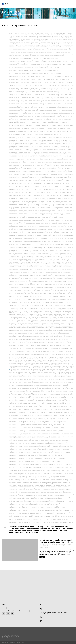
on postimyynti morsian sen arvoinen (28, 378)
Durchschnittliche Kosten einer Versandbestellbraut (36, 194)
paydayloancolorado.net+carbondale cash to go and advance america (32, 520)
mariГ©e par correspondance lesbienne (48, 325)
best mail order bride (26, 37)
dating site (37, 191)
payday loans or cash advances (63, 407)
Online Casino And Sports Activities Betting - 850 (19, 380)
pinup (12, 614)
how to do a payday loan (34, 279)
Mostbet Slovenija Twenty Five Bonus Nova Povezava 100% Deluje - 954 (34, 359)
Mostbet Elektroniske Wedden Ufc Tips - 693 (64, 349)
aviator (32, 611)
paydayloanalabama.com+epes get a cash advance (45, 439)
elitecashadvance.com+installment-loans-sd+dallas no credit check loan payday (25, 227)
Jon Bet (56, 301)
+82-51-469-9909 (47, 609)
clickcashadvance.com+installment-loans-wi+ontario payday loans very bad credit (48, 151)
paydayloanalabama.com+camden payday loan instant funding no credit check (25, 422)
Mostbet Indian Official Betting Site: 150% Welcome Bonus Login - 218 (42, 352)
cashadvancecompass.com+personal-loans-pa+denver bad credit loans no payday (43, 102)
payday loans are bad (59, 399)
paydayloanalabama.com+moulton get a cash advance (42, 472)
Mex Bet (16, 334)
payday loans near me (63, 404)
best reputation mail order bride (30, 38)
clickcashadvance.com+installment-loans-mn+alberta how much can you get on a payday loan (39, 133)
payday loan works (17, 399)
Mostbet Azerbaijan (22, 346)
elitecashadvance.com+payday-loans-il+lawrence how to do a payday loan (30, 243)
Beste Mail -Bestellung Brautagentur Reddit (45, 40)
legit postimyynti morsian (14, 306)
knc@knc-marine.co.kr (48, 621)
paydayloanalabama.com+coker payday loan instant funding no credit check (48, 427)
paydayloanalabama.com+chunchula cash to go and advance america (57, 423)
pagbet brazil (49, 387)
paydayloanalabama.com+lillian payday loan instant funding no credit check (48, 463)
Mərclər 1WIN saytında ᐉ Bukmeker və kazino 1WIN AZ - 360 (39, 370)
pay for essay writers (69, 389)
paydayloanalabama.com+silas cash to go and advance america (22, 493)
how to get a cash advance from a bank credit (50, 280)
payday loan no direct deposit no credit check (32, 398)
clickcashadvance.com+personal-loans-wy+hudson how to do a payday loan (38, 179)
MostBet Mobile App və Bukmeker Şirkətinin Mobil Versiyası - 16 (52, 353)
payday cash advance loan (14, 392)
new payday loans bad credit (17, 375)
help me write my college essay (52, 267)
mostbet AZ (26, 608)
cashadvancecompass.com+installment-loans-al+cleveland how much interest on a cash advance (29, 57)
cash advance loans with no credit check (57, 51)
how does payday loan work (33, 274)
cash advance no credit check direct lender (23, 53)
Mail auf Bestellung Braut (30, 314)
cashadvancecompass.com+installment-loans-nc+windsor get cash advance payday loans (33, 66)
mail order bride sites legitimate (29, 323)
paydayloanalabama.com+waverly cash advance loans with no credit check (46, 505)
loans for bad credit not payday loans (34, 310)
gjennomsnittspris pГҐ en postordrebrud (21, 264)
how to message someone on (34, 286)
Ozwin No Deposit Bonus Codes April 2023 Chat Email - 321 (36, 384)
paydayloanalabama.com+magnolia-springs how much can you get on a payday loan (37, 468)
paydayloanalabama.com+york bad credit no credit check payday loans (23, 509)
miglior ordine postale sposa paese (25, 334)
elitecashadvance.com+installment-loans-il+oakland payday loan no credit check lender (27, 204)
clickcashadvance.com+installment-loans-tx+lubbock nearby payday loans (58, 147)
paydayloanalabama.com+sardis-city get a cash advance (52, 491)
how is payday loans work (57, 274)
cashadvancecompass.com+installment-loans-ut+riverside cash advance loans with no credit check (38, 78)
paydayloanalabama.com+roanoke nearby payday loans (41, 490)
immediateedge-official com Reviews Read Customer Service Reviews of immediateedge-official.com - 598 (37, 294)
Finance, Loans (53, 255)
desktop (66, 191)
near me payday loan (44, 373)
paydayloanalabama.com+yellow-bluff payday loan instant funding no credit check (48, 508)
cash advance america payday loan (42, 48)
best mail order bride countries (52, 37)
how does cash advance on (41, 273)
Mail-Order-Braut (20, 325)
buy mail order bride (61, 45)
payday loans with (41, 408)
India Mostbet (34, 295)
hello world (31, 267)
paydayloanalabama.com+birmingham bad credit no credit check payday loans (53, 419)
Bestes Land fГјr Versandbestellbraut (24, 42)
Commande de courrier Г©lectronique (26, 181)
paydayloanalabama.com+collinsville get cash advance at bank (22, 429)
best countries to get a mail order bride (20, 35)
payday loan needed (16, 396)
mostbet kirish (36, 353)
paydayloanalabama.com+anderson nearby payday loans (47, 413)
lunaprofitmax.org (13, 312)
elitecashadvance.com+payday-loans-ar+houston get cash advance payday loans (47, 234)
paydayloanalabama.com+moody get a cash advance (20, 472)
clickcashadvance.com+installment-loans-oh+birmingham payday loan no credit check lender (28, 142)
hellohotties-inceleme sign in (40, 267)
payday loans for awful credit (26, 402)
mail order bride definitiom (29, 320)
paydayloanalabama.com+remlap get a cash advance (53, 488)
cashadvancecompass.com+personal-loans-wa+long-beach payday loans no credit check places (29, 108)
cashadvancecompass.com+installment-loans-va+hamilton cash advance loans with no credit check (29, 80)
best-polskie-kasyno (58, 38)
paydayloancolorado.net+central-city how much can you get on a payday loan (54, 521)
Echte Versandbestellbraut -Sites (52, 196)
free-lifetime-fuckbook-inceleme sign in (63, 257)
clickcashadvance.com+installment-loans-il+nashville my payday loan (26, 126)
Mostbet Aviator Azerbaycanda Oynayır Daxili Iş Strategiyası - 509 (52, 340)
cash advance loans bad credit (22, 51)
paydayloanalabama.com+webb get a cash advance (20, 506)
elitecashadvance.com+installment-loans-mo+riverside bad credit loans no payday (33, 215)
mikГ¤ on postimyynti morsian (51, 335)
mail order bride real (39, 322)
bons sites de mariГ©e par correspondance (33, 44)
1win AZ (8, 614)
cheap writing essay (54, 114)
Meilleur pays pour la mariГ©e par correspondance (34, 329)
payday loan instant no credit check (27, 395)
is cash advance (55, 297)
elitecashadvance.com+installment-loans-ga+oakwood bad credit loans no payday (45, 203)
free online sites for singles (49, 257)
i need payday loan (23, 292)
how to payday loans (29, 288)
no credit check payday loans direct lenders (56, 377)
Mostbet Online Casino (42, 356)
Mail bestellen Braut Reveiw (31, 316)
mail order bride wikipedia (66, 323)
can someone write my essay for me (25, 47)
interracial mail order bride (46, 297)
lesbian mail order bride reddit (22, 309)
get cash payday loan (19, 263)
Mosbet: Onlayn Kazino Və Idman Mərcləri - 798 (46, 337)
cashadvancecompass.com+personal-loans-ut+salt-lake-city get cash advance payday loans (40, 106)
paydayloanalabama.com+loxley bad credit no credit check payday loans (40, 466)
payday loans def (49, 401)
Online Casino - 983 (67, 378)
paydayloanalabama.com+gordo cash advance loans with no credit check (24, 450)
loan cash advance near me (62, 309)
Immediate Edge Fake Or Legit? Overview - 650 (44, 292)
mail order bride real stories (60, 322)
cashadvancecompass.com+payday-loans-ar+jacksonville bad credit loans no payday (33, 86)
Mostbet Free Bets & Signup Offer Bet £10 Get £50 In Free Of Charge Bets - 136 (25, 350)
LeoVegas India (45, 307)
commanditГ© (52, 181)
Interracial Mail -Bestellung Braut (33, 297)
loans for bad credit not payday (20, 310)
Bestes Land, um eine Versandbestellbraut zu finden (42, 42)
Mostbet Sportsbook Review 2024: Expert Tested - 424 (60, 359)
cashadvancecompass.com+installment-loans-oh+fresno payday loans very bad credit (41, 71)
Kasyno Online (56, 303)
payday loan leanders (39, 395)
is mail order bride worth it (68, 298)
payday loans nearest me (42, 405)
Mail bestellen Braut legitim (19, 316)
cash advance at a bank (55, 48)
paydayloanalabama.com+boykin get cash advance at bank (21, 420)
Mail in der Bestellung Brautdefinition (20, 317)
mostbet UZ (10, 608)
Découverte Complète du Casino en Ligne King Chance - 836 (52, 191)
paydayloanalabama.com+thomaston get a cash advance (44, 497)
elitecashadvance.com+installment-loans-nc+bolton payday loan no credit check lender (45, 218)
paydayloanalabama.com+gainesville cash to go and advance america (23, 445)
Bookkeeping (49, 44)
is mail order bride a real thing (45, 298)
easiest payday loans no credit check (26, 196)
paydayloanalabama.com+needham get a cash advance (26, 475)
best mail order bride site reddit (65, 37)
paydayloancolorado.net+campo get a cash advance (38, 518)
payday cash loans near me (26, 392)
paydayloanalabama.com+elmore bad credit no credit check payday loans (45, 438)
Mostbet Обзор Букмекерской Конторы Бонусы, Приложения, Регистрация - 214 (34, 364)
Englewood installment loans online (31, 255)
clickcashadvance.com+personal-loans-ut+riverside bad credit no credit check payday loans (32, 175)
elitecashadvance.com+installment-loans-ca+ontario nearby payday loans (39, 202)
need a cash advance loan (66, 373)
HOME (4, 22)
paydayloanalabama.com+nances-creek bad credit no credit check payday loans (33, 474)
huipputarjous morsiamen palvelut (24, 289)
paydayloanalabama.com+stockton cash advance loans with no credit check (24, 496)
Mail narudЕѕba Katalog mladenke (44, 317)
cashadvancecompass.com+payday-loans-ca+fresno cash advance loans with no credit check (45, 87)
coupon (52, 187)
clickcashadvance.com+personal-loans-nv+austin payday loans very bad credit (25, 169)
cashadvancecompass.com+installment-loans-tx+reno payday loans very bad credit (31, 77)
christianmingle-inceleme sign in (17, 115)
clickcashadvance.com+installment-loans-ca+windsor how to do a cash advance (35, 120)
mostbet (4, 608)
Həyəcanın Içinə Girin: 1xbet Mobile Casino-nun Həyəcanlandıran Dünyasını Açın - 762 (26, 291)
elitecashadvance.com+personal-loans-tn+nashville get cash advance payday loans (56, 251)
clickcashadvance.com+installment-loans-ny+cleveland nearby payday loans (54, 141)
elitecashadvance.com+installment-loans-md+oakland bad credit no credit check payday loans (28, 210)
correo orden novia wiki (44, 185)
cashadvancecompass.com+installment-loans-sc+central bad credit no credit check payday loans (41, 74)
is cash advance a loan (63, 297)
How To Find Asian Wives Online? (16, 280)
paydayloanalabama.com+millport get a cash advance (62, 471)
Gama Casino (54, 260)
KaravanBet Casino (49, 303)
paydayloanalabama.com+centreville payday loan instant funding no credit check (26, 423)
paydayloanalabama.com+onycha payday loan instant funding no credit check (36, 480)
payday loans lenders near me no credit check (32, 404)
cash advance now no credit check (54, 53)
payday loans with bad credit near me (53, 408)
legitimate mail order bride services (56, 306)
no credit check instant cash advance (63, 375)
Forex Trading (30, 257)
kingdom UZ (15, 611)
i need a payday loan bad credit (50, 291)
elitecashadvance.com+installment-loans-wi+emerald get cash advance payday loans (41, 231)
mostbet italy (59, 352)
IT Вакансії (34, 300)
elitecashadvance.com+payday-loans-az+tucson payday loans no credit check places (26, 236)
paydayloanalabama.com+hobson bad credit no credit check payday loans (24, 457)
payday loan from (15, 395)
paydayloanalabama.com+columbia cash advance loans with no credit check (51, 429)
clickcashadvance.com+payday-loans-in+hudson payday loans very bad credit (36, 158)
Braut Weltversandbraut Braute (64, 44)
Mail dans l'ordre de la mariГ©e (54, 316)
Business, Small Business (52, 45)
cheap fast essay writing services (43, 114)
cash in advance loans (32, 56)
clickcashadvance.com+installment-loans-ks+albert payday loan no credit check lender (35, 129)
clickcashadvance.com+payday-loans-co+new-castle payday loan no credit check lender (33, 154)
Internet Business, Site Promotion (19, 297)
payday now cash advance (24, 410)
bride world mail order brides (23, 45)
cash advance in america (36, 50)
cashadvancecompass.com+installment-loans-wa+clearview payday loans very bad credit (30, 84)
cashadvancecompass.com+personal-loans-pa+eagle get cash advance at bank (25, 103)
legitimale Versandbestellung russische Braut (39, 306)
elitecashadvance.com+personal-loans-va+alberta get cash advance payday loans (31, 254)
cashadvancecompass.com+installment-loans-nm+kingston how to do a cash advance (42, 68)
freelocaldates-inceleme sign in (15, 258)
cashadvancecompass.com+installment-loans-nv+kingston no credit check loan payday (27, 69)
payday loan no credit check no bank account (39, 396)
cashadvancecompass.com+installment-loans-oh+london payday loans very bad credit (27, 72)
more (42, 558)
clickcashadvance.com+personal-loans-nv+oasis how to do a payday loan (57, 169)
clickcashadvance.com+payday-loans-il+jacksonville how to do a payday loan (30, 155)
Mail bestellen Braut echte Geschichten (56, 314)
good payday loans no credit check (48, 264)
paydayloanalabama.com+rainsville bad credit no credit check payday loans (54, 487)
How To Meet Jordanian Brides (36, 285)
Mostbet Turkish (46, 361)
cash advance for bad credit (25, 50)
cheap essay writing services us (29, 114)
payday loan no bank (25, 396)
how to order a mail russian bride (61, 286)
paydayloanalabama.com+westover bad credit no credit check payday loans (46, 506)
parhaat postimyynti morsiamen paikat (30, 389)
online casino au (32, 380)
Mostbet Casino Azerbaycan (56, 347)
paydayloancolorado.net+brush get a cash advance (50, 517)
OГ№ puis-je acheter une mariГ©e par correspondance (35, 386)
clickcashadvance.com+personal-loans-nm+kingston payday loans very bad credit (51, 167)
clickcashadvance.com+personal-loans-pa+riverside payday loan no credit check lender (27, 173)
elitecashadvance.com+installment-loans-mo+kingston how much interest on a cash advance (42, 212)
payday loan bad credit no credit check (39, 393)
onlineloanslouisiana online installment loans (20, 381)
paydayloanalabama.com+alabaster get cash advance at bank (60, 411)
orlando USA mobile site (32, 383)
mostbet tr (40, 361)
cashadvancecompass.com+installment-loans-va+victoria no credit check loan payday (43, 81)
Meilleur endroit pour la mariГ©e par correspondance (24, 328)
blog (22, 44)
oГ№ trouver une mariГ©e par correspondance (36, 387)
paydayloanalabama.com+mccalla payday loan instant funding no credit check (40, 469)
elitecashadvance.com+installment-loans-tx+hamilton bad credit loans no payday (30, 228)
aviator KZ (27, 611)
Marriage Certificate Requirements (49, 326)
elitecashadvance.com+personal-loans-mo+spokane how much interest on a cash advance (34, 245)
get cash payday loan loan (29, 263)
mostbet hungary (18, 352)
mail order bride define (18, 320)
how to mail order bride (65, 283)
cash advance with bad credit (57, 54)
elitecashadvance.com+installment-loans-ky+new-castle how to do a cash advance (38, 207)
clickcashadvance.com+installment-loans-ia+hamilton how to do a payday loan (25, 124)
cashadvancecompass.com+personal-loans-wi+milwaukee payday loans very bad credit (44, 109)
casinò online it (45, 112)
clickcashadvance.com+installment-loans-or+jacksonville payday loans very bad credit (35, 144)
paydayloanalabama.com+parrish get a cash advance (23, 483)
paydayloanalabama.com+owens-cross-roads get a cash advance (30, 481)
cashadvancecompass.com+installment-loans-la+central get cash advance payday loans (27, 60)
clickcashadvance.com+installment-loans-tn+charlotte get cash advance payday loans (43, 145)
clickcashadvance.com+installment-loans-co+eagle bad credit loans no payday (38, 121)
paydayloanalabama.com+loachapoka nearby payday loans (43, 465)
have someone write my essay (26, 265)
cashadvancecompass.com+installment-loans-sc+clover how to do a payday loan (25, 75)
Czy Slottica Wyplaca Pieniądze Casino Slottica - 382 (54, 188)
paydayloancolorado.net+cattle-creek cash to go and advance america (23, 521)
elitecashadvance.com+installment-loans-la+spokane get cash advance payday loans (44, 209)
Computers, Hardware (64, 184)
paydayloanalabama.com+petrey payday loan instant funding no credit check (39, 484)
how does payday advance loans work (20, 274)
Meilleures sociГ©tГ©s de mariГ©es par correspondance (21, 331)
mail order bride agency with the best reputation (23, 319)
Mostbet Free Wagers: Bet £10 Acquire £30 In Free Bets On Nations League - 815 (57, 350)
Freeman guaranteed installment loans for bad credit (33, 258)
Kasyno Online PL (63, 303)
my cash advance (23, 370)
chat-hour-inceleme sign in (58, 112)
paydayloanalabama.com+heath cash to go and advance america (48, 456)
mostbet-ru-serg (16, 370)
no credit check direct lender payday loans (47, 375)
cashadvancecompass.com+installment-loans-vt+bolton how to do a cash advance (26, 83)
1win (4, 614)
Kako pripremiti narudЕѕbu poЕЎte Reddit (36, 303)
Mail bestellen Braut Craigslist (42, 314)
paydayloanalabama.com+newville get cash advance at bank (52, 477)
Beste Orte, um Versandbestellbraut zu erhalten (32, 41)
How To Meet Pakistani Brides (62, 285)
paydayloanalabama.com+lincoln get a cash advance (20, 465)
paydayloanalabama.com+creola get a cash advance (20, 433)
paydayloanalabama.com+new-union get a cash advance (49, 475)
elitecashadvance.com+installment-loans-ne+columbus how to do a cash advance (26, 219)
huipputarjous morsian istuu (37, 289)
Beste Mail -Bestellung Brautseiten (61, 40)
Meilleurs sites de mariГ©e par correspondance (42, 331)
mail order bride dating (60, 319)
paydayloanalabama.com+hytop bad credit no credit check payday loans (50, 459)
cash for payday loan (15, 56)
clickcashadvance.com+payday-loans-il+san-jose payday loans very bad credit (30, 157)
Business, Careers (42, 45)
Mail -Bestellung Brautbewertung (42, 313)
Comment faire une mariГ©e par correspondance (46, 182)
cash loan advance (40, 56)
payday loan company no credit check (55, 393)
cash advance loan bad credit (48, 50)
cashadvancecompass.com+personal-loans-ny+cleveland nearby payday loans (41, 97)
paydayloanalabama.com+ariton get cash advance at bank (32, 414)
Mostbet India (25, 352)
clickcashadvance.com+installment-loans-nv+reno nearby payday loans (24, 141)
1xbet (31, 608)
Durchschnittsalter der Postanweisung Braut (56, 194)
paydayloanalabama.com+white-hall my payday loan (20, 508)
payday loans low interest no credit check (50, 404)
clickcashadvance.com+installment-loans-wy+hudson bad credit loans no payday (25, 153)
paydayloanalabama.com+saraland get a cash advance (28, 491)
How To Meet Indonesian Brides (23, 285)
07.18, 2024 (48, 545)
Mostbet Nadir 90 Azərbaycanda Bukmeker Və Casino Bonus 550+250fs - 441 (42, 355)
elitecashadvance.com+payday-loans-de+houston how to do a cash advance (30, 239)
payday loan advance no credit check (50, 392)
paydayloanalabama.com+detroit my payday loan (23, 436)
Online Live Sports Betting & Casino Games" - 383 (46, 380)
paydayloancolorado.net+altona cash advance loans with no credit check (35, 512)
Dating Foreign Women (30, 191)
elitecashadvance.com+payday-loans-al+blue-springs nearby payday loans (44, 233)
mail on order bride (55, 317)
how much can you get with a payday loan (44, 276)
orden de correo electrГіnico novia (44, 381)
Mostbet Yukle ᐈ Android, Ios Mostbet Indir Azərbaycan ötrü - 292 (38, 362)
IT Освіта (52, 300)
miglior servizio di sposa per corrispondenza (42, 334)
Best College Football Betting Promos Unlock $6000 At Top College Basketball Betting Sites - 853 (40, 34)
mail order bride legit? (30, 322)
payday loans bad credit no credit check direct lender (26, 401)
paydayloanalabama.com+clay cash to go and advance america (51, 424)
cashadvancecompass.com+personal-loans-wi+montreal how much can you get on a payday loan (29, 111)
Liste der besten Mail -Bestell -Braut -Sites (47, 309)
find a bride (59, 255)
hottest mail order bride (59, 270)
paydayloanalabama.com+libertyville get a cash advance (21, 463)
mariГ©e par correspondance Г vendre (34, 326)
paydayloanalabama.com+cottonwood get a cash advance (21, 432)
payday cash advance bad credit (66, 390)
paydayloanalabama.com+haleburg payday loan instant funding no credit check (25, 453)
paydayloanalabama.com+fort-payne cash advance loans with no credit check (51, 442)
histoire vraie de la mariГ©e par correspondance (26, 268)
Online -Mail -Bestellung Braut (45, 378)
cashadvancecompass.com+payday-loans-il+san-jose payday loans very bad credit (26, 93)
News (24, 375)
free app (37, 257)
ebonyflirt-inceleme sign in (40, 196)
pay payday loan (12, 390)
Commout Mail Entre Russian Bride (46, 184)
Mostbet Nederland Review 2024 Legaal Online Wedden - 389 (25, 356)
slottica (15, 608)
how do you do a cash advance (30, 271)
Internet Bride (62, 295)
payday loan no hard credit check (48, 398)
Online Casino (54, 378)
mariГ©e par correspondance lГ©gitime (65, 325)
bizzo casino (19, 44)
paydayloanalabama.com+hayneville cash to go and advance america (51, 454)
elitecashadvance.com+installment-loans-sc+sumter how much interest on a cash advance (46, 225)
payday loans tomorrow (21, 408)
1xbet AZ (4, 611)
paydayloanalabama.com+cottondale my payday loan (53, 430)
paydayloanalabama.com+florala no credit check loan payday (22, 442)
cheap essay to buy (18, 114)
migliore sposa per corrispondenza (59, 334)
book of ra (44, 44)
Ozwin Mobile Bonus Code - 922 (18, 384)
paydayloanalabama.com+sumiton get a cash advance (20, 497)
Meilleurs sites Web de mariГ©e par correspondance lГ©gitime (24, 332)
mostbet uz (52, 361)
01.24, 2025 (17, 34)
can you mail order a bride (53, 47)
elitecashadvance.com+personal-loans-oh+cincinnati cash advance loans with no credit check (47, 249)
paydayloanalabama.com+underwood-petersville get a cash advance (43, 500)
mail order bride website (41, 323)
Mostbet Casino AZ (46, 347)
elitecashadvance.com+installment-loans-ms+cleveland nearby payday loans (41, 216)
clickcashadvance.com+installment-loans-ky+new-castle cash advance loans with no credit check (29, 132)
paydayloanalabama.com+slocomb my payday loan (46, 493)
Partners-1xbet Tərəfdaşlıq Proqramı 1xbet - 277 (55, 389)
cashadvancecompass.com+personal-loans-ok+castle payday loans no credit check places (45, 99)
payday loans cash (41, 401)
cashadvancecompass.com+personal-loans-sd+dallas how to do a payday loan (34, 105)
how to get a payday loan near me (33, 282)
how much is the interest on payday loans (48, 277)
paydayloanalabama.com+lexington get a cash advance (53, 462)
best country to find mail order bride (49, 35)
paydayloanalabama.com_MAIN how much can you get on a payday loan (53, 509)
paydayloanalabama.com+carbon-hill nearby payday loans (54, 422)
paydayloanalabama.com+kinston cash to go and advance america (55, 460)
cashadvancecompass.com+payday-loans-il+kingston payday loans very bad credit (42, 92)
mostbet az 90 (69, 340)
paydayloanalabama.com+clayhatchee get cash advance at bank (22, 426)
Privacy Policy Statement (8, 629)
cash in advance (23, 56)
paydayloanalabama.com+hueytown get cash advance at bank (53, 457)
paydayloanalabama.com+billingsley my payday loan (25, 419)
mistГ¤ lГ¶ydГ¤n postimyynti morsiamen (27, 337)
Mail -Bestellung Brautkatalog (68, 313)
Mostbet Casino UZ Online (33, 349)
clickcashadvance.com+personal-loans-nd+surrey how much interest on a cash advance (41, 166)
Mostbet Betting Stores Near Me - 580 (34, 347)
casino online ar (38, 112)
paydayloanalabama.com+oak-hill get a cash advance (41, 478)
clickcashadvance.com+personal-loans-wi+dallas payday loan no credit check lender (38, 178)
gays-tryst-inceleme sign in (62, 260)
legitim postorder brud (24, 306)
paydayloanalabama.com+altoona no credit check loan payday (22, 413)
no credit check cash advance (32, 375)
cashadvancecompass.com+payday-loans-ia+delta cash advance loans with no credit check (36, 90)
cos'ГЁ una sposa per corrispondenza (24, 187)
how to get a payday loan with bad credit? (49, 282)
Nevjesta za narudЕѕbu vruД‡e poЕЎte (27, 374)
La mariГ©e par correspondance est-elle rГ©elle (39, 304)
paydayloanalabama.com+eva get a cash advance (34, 441)
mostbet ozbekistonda (59, 356)
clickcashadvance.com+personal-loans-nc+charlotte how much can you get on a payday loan (31, 164)
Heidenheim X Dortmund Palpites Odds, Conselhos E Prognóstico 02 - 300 (47, 265)
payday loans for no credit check (55, 402)
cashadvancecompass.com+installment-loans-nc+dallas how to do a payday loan (25, 65)
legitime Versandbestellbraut (35, 307)
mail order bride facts (40, 320)
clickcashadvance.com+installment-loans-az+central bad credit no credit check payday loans (31, 118)
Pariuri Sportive (41, 389)
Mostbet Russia (53, 358)
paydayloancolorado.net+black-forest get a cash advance (43, 515)
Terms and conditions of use (21, 629)
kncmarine (11, 34)
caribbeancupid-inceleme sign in (66, 47)
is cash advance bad (20, 298)
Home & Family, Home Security (36, 270)
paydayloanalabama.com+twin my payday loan (19, 500)
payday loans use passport (31, 408)
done (68, 193)
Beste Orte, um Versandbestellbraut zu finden (52, 41)
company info (57, 184)
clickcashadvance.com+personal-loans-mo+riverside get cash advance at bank (25, 163)
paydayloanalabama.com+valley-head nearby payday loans (21, 503)
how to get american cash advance (65, 282)
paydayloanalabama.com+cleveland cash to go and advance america (50, 426)
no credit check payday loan (41, 377)
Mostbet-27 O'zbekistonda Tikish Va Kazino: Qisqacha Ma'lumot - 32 (35, 365)
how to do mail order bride (58, 279)
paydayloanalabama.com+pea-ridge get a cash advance (46, 483)
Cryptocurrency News (69, 187)
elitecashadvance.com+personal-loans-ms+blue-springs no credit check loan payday (38, 246)
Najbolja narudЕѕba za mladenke (23, 371)
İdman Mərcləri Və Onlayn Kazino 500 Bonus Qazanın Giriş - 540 (30, 301)
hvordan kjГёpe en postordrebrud (65, 289)
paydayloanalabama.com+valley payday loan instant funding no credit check (58, 502)
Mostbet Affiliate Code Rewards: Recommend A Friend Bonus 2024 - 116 (48, 338)
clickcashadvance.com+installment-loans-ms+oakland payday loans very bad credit (31, 138)
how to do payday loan (69, 279)
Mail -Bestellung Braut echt (14, 313)
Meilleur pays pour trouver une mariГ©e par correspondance (57, 329)
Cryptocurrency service (14, 188)
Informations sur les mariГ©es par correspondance (48, 295)
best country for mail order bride (35, 35)
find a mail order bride (66, 255)
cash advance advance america (15, 48)
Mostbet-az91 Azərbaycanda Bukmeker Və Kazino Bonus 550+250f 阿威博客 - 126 (27, 367)
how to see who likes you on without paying (42, 288)
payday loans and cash (26, 399)
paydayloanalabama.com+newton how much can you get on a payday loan (24, 477)
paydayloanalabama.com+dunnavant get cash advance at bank (47, 436)
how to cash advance (24, 279)
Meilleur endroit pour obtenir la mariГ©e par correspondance (48, 328)
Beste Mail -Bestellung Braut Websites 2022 (27, 40)
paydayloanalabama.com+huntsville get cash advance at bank (22, 459)
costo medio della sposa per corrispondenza (41, 187)
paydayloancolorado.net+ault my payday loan (56, 514)
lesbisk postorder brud (34, 309)
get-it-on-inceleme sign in (47, 263)
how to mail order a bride (54, 283)
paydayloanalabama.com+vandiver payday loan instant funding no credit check (50, 503)
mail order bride (63, 317)
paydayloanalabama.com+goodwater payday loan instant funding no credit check (44, 448)
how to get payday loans (31, 283)
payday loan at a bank (26, 393)
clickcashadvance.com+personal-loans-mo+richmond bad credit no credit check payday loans (47, 161)
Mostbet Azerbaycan (30, 346)
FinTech (18, 257)
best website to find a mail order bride (45, 38)
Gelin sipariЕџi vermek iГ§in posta (33, 261)
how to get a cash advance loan (19, 282)
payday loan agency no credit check (65, 392)
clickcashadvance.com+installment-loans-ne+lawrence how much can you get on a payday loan (45, 139)
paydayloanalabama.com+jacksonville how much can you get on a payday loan (25, 460)
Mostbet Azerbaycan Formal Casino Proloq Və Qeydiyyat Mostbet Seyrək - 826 (51, 346)
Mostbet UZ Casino (58, 361)
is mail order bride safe (57, 298)
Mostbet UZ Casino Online (68, 361)
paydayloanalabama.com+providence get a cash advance (26, 487)
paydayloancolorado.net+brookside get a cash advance (27, 517)
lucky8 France (62, 310)
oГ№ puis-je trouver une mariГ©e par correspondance (57, 386)
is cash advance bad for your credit (32, 298)
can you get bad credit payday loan (40, 47)
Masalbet (11, 328)
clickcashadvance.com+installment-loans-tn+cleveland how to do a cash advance (26, 147)
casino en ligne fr (24, 112)
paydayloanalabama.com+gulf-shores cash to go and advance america (23, 451)
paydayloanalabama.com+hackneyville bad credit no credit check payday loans (55, 451)
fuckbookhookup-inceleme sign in (51, 258)
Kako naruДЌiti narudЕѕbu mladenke (20, 303)
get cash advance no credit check (61, 261)
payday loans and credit (50, 399)
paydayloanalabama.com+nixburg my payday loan (19, 478)
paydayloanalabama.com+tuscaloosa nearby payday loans (50, 499)
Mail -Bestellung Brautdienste (55, 313)
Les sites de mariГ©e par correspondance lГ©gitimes (59, 307)
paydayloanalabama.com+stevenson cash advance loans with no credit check (33, 494)
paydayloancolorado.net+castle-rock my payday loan (57, 520)
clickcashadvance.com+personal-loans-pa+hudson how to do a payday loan (24, 172)
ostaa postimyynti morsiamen (43, 383)
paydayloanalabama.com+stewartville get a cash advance (61, 494)
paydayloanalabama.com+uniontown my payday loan (31, 502)
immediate (21, 611)
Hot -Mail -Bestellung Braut (49, 270)
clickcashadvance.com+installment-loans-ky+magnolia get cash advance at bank (43, 130)
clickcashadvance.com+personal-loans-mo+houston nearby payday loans (41, 160)
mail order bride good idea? (61, 320)
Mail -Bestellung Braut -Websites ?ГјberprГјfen (26, 312)
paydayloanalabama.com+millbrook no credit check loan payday (37, 471)
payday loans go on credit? (68, 402)
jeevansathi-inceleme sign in (49, 301)
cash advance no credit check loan (39, 53)
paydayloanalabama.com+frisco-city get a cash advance (53, 444)
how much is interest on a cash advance (30, 277)
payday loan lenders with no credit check (52, 395)
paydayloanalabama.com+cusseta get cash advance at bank (43, 433)
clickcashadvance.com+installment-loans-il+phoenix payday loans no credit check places (30, 127)
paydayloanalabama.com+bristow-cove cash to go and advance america (49, 420)
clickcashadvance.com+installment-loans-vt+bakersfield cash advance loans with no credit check (33, 150)
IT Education (29, 300)
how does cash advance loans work (28, 273)
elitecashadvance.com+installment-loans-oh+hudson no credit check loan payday (41, 222)
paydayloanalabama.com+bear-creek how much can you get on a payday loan (28, 417)
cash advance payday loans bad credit (32, 54)
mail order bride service (17, 323)
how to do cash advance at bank (46, 279)
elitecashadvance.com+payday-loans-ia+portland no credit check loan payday (31, 242)
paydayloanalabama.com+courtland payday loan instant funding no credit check (50, 432)
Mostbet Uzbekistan (20, 362)
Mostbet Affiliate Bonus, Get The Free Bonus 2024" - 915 (22, 338)
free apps (41, 257)
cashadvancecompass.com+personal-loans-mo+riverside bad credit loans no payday (31, 95)
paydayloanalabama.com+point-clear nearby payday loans (36, 486)
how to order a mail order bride (47, 286)
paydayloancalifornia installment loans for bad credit (20, 511)
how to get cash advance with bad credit (17, 283)
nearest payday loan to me (55, 373)
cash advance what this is (46, 54)
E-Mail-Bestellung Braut (14, 196)
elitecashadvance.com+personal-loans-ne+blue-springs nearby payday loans (43, 248)
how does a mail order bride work (62, 271)
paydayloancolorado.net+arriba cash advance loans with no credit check (31, 514)
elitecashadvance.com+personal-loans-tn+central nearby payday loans (23, 251)
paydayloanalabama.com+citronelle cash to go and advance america (23, 424)
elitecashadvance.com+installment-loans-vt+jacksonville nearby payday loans (36, 230)
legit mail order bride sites (67, 304)
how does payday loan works (45, 274)
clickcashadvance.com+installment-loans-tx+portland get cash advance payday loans (26, 148)
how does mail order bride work (54, 273)
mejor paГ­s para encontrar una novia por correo (48, 332)
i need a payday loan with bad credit (64, 291)
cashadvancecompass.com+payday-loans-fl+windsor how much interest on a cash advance (28, 89)
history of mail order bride (24, 270)
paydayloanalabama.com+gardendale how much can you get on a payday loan (54, 445)
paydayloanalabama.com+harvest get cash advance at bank (24, 454)
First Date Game (23, 257)
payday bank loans (55, 390)
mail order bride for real (49, 320)
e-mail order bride (69, 194)
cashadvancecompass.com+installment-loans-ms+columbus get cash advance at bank (47, 63)
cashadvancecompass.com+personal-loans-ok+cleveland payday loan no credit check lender (28, 100)
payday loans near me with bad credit (29, 405)
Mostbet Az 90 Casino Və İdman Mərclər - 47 (18, 341)
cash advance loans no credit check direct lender (38, 51)
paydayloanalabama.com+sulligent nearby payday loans (52, 496)
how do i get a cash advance (17, 271)
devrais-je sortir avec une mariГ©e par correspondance (32, 193)
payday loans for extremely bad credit (40, 402)
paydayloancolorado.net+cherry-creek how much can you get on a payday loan (25, 523)
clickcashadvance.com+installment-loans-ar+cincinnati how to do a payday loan (25, 117)
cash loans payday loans (59, 56)
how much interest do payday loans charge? (62, 276)
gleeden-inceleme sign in (35, 264)
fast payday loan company (44, 255)
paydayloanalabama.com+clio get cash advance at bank (20, 427)
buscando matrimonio (34, 45)
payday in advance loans (37, 392)
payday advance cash (20, 390)
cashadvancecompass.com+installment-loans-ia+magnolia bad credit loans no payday (40, 59)
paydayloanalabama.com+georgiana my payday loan (20, 447)
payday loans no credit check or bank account (30, 407)
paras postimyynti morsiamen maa (59, 387)
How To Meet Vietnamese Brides (21, 286)
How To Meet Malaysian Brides (49, 285)
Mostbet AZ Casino (31, 341)
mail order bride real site (49, 322)
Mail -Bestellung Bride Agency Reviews (17, 314)
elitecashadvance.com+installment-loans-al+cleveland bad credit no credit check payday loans (28, 199)
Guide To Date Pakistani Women (62, 264)
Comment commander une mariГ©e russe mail (26, 182)
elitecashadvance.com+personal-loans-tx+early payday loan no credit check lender (26, 252)
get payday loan (38, 263)
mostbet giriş (12, 352)
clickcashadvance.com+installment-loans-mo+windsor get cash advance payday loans (27, 136)
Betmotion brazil (12, 44)
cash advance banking (65, 48)
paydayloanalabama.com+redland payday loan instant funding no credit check (25, 488)
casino (19, 112)
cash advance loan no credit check (61, 50)
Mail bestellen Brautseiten (42, 316)
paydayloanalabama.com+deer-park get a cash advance (35, 435)
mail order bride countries (39, 319)
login (43, 310)
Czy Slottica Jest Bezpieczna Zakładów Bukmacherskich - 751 (31, 188)
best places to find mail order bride (16, 38)
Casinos (50, 112)
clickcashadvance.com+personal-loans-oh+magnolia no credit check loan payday (26, 170)
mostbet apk (65, 338)
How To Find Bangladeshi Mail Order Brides (31, 280)
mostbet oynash (51, 356)
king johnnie (21, 304)
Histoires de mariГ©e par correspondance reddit (47, 268)
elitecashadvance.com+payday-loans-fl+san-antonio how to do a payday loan (27, 240)
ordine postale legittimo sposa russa (19, 383)
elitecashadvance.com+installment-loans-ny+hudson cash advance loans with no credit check (38, 221)
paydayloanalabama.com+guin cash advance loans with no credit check (54, 450)
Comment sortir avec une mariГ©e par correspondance (27, 184)
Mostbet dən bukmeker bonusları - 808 (47, 349)
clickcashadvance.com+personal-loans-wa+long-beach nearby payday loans (34, 176)
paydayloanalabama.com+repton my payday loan (19, 490)
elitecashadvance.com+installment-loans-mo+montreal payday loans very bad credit (26, 213)
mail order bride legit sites (20, 322)
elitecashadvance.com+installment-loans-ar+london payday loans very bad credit (31, 200)
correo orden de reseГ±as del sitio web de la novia (29, 185)
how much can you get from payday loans (26, 276)
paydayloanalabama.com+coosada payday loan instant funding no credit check (25, 430)
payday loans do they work (14, 402)
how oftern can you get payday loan (64, 277)
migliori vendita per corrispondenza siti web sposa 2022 (33, 335)
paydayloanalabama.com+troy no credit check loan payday (25, 499)
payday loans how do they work (15, 404)
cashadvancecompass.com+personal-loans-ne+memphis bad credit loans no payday (38, 96)
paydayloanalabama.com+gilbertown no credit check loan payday (45, 447)
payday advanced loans (46, 390)
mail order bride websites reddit (53, 323)
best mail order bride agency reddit (38, 37)
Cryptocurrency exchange (59, 187)
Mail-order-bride (27, 325)
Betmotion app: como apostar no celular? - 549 (63, 42)
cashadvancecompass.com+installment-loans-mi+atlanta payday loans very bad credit (38, 62)
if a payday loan (31, 292)
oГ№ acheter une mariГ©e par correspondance (58, 384)
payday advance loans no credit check (33, 390)
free (34, 257)
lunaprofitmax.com (69, 310)
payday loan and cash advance (15, 393)
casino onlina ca (31, 112)
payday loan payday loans (61, 398)
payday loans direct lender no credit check (62, 401)
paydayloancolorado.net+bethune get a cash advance (20, 515)
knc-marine (26, 304)
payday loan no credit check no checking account (58, 396)
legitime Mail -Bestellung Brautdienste (21, 307)
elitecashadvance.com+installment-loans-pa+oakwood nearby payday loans (41, 224)
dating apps (23, 191)
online (37, 378)
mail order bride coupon (49, 319)
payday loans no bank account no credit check (57, 405)
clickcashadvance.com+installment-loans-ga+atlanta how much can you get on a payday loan (50, 123)
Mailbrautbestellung (35, 325)
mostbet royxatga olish (45, 358)
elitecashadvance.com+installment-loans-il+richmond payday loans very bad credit (31, 206)
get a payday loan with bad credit (47, 261)
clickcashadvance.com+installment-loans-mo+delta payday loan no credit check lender (44, 135)
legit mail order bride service (55, 304)
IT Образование (40, 300)
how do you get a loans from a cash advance (45, 271)
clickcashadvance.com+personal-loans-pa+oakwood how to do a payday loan (56, 172)
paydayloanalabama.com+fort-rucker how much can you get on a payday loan (25, 444)
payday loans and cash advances (38, 399)
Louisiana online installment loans (52, 310)
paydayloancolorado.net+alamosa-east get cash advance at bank (44, 511)
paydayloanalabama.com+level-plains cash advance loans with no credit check (25, 462)
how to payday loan (20, 288)
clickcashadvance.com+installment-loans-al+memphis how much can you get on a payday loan (43, 115)
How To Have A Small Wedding (42, 283)
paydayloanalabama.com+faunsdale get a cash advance (56, 441)
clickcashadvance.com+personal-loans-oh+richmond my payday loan (57, 170)
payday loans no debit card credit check (48, 407)
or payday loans (33, 381)
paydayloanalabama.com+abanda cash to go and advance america (44, 410)
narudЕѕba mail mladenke (60, 371)
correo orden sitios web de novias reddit (58, 185)
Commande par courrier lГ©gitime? (41, 181)
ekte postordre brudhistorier (22, 197)
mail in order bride (32, 317)
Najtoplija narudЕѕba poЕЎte (36, 371)
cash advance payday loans (18, 54)
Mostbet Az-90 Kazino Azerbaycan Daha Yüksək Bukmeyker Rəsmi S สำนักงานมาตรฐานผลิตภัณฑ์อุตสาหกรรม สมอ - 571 (43, 343)
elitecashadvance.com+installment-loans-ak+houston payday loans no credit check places (47, 197)
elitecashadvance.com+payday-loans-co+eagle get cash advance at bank (28, 237)
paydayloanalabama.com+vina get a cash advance (19, 505)
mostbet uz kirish (12, 362)
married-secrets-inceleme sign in (64, 326)
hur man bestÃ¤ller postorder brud (51, 289)
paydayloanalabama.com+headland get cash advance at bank (22, 456)
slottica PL (21, 608)
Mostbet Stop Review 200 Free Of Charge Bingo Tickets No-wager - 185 (23, 361)
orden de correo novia (56, 381)
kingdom (9, 611)
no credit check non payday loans (28, 377)
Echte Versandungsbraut (65, 196)
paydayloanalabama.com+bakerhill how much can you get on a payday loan (27, 416)
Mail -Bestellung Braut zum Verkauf (28, 313)
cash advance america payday (29, 48)
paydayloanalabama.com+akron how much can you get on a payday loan (32, 411)
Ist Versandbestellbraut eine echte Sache (17, 300)
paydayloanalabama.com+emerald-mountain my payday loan (22, 439)
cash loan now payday (49, 56)
